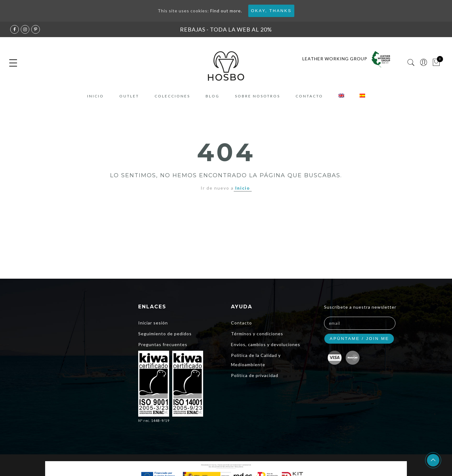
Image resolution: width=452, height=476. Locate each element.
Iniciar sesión (153, 323)
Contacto (309, 96)
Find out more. (226, 11)
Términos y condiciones (257, 334)
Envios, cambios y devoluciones (266, 344)
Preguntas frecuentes (163, 344)
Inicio (96, 96)
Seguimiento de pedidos (165, 334)
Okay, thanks (271, 11)
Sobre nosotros (258, 96)
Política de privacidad (255, 375)
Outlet (129, 96)
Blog (213, 96)
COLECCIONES (172, 96)
